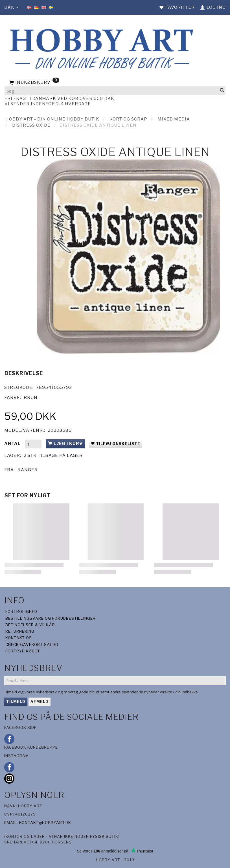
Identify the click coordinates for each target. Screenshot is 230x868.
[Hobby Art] (100, 48)
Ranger (28, 470)
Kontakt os (19, 638)
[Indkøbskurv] (115, 83)
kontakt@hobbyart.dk (45, 823)
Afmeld (40, 702)
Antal (13, 444)
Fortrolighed (21, 611)
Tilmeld (16, 702)
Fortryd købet (23, 651)
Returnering (20, 631)
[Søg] (222, 91)
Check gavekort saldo (32, 645)
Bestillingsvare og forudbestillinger (51, 618)
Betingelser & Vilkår (30, 625)
